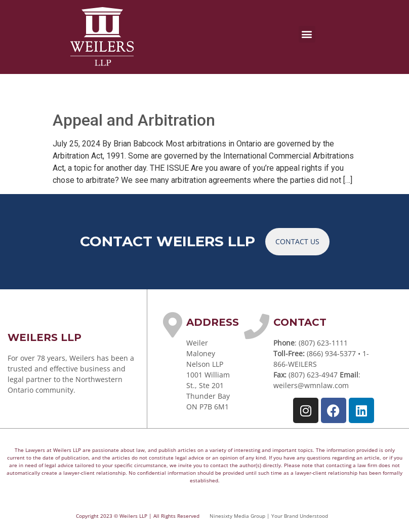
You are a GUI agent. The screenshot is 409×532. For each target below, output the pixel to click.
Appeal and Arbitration (134, 120)
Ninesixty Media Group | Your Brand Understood (269, 516)
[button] (307, 34)
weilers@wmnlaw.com (311, 385)
